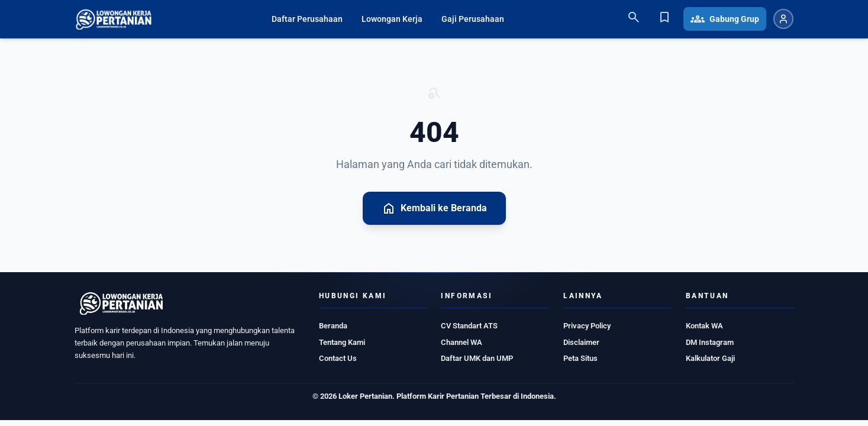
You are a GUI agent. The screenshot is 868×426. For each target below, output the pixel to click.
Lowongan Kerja (392, 19)
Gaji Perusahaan (473, 19)
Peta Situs (580, 358)
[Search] (634, 19)
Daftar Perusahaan (307, 19)
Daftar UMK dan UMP (477, 358)
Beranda (333, 326)
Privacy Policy (587, 326)
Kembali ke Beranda (434, 208)
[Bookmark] (664, 19)
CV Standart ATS (469, 326)
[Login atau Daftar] (783, 19)
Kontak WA (704, 326)
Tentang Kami (342, 342)
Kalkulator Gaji (710, 358)
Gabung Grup (725, 19)
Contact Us (338, 358)
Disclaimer (581, 342)
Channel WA (462, 342)
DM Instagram (710, 342)
